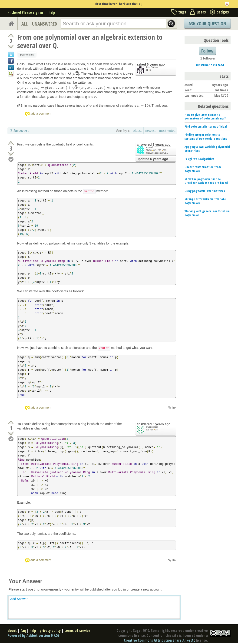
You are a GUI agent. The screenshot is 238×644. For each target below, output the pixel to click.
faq (23, 631)
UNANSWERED (45, 24)
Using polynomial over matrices (205, 191)
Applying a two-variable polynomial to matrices (207, 149)
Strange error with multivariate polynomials (205, 201)
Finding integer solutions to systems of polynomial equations (206, 137)
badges (223, 12)
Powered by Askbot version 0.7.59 (33, 635)
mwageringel (152, 427)
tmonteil (149, 147)
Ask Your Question (207, 24)
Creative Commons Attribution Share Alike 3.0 (160, 640)
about (12, 631)
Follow (207, 51)
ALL (25, 24)
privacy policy (50, 631)
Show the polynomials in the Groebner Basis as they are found (206, 181)
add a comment (41, 114)
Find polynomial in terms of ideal (206, 126)
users (201, 12)
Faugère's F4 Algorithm (199, 159)
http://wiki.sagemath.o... (157, 153)
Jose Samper (152, 67)
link (174, 408)
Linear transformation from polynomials (203, 169)
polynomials (27, 55)
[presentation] (29, 73)
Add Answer (19, 599)
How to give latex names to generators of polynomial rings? (205, 117)
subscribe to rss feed (210, 65)
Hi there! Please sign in (25, 12)
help (52, 12)
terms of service (77, 631)
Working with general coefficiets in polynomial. (207, 213)
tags (182, 12)
